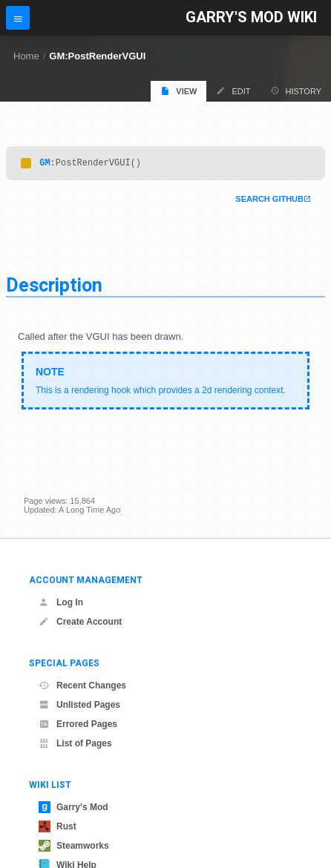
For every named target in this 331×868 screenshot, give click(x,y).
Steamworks (74, 846)
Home (26, 56)
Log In (61, 602)
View (178, 91)
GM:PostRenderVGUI (97, 56)
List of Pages (75, 743)
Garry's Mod (73, 807)
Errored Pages (78, 724)
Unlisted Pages (79, 705)
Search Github (269, 201)
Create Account (80, 622)
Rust (58, 826)
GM (45, 164)
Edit (233, 91)
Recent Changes (82, 685)
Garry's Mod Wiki (251, 17)
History (296, 91)
